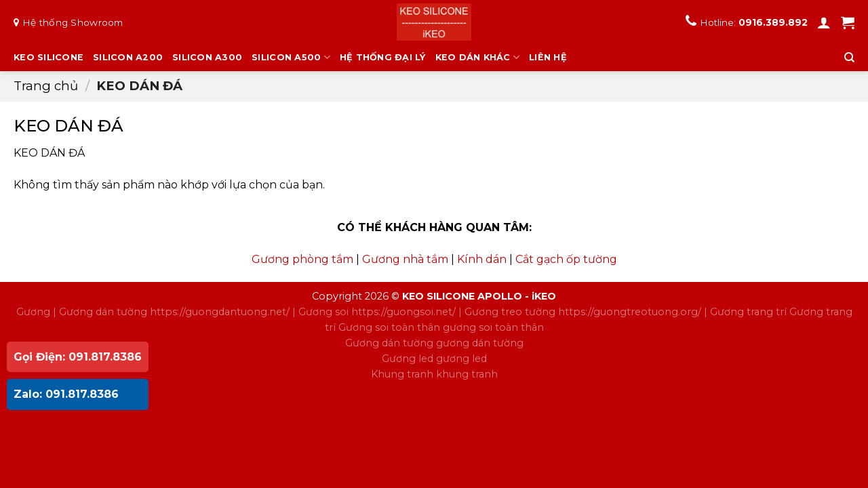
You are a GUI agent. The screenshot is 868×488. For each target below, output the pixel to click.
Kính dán (482, 259)
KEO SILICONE (48, 57)
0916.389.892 (773, 22)
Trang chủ (46, 86)
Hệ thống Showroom (73, 22)
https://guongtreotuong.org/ (630, 312)
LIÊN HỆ (548, 57)
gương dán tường (480, 343)
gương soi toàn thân (493, 327)
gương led (461, 359)
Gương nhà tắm (405, 259)
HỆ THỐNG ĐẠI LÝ (383, 57)
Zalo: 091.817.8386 (66, 394)
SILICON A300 (207, 57)
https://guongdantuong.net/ (220, 312)
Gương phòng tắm (302, 259)
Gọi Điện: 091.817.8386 (78, 357)
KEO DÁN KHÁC (478, 57)
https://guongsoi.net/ (403, 312)
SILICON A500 (291, 57)
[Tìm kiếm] (849, 58)
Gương (33, 312)
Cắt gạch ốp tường (566, 259)
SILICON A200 (128, 57)
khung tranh (467, 374)
